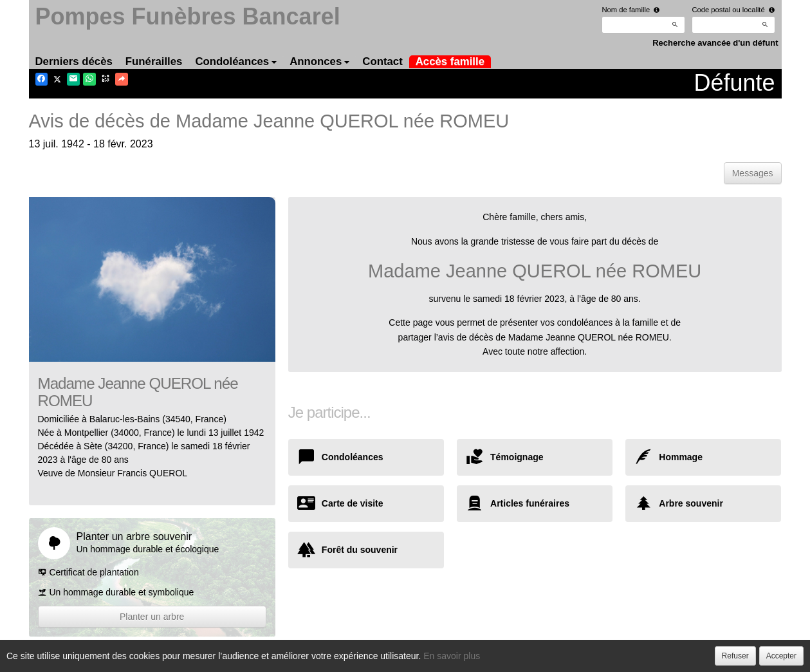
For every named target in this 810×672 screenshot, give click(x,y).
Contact (382, 61)
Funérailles (154, 61)
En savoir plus (452, 656)
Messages (753, 173)
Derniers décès (74, 61)
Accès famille (450, 61)
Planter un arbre (152, 617)
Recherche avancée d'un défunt (715, 43)
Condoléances (236, 61)
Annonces (319, 61)
